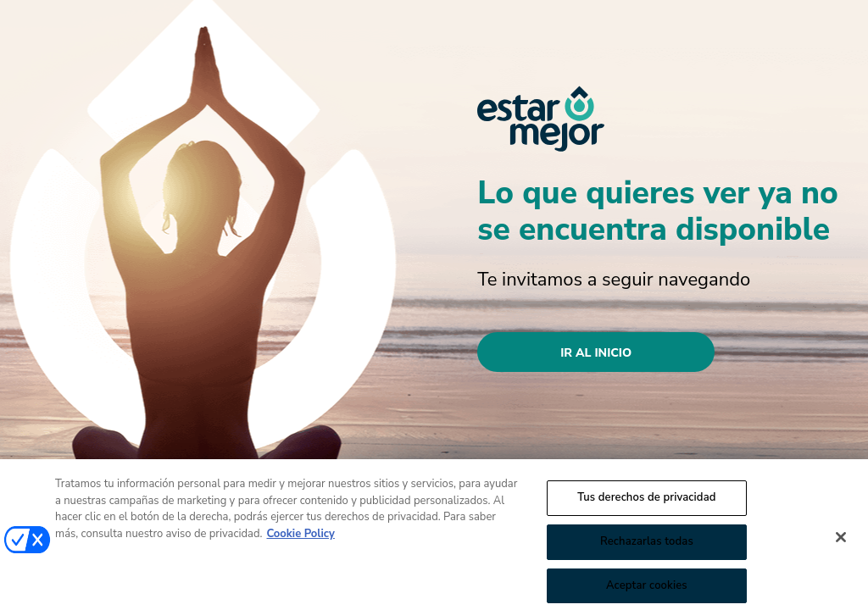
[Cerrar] (841, 541)
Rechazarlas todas (647, 546)
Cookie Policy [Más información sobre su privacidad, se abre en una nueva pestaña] (301, 538)
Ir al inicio (596, 353)
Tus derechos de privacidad (646, 502)
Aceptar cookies (647, 589)
